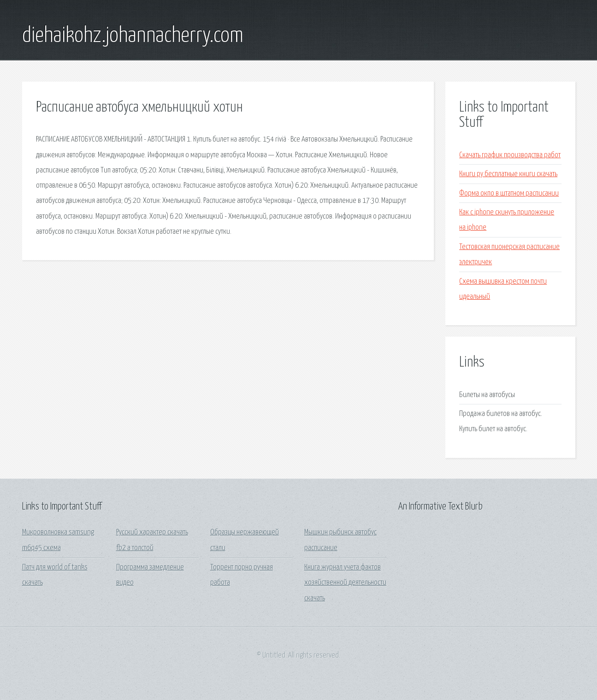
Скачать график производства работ (510, 155)
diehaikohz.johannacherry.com (133, 36)
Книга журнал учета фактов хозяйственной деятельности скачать (345, 583)
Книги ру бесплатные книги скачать (508, 174)
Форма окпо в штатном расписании (509, 193)
